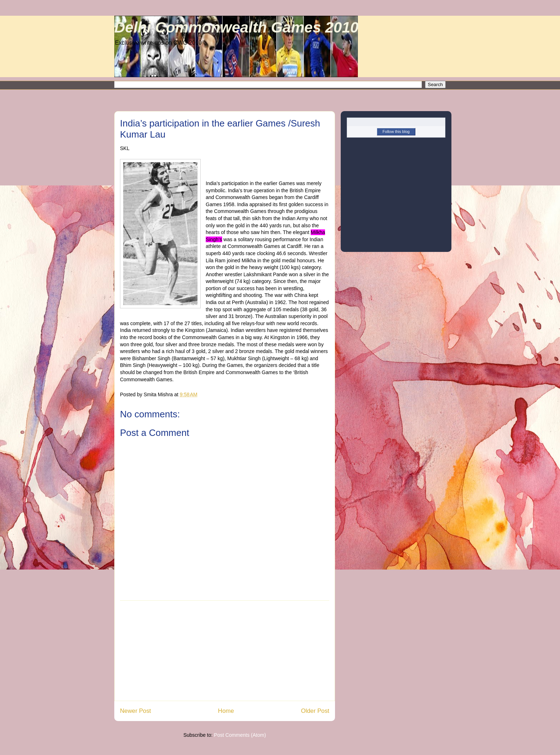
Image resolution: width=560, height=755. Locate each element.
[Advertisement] (225, 651)
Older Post (315, 711)
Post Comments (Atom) (240, 735)
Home (226, 711)
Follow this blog (396, 131)
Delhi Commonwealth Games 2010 (236, 27)
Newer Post (136, 711)
